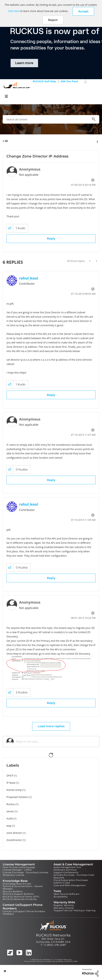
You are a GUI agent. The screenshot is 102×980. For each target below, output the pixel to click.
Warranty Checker (64, 908)
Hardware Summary (65, 870)
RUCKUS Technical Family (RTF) (21, 897)
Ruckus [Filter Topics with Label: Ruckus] (11, 804)
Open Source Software (66, 894)
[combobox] (51, 119)
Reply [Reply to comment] (51, 395)
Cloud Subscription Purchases (71, 880)
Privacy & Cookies (44, 961)
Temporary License (13, 875)
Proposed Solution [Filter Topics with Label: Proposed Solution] (17, 797)
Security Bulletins (13, 891)
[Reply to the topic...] (56, 742)
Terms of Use (30, 961)
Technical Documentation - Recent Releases (23, 887)
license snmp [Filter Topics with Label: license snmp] (14, 790)
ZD (6, 141)
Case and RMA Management (70, 885)
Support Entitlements (66, 872)
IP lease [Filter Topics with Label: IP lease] (11, 783)
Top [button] (5, 971)
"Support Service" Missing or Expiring (75, 910)
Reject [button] (53, 20)
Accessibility (61, 897)
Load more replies (51, 726)
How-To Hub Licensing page (19, 867)
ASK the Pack (69, 81)
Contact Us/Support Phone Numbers (24, 911)
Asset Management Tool (67, 867)
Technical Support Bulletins (18, 894)
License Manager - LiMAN (17, 870)
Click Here (14, 11)
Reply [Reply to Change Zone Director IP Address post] (51, 239)
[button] (83, 11)
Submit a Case (62, 883)
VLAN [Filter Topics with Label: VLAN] (10, 818)
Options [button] (97, 141)
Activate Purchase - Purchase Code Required (74, 876)
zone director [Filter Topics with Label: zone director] (14, 833)
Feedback (8, 914)
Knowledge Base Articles (17, 884)
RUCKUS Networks (53, 935)
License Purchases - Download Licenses (25, 872)
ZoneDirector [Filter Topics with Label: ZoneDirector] (14, 840)
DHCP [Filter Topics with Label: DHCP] (10, 775)
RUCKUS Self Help (44, 81)
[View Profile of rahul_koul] (29, 278)
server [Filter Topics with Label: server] (10, 811)
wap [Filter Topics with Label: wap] (9, 826)
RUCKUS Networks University (20, 899)
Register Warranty (64, 905)
